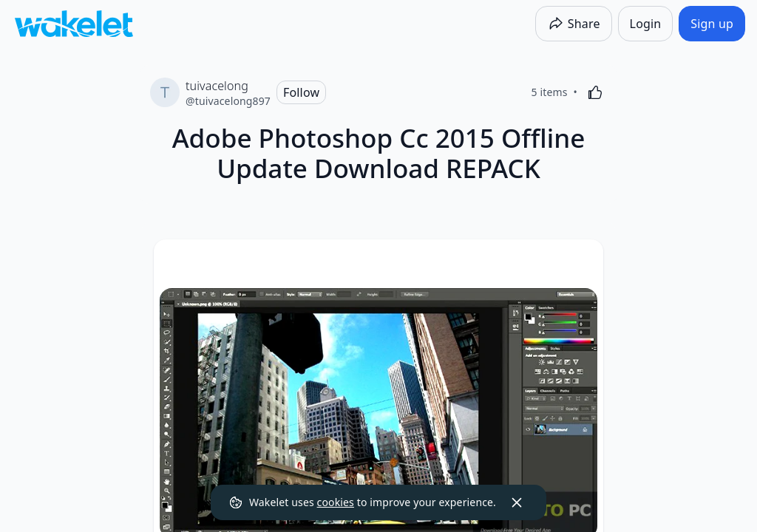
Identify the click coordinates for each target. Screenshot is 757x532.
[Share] (574, 24)
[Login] (646, 24)
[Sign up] (712, 24)
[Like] (595, 92)
